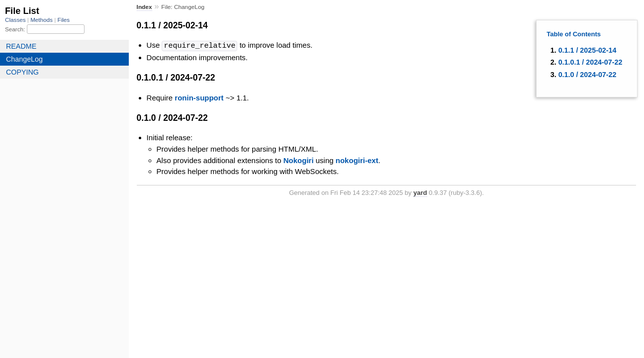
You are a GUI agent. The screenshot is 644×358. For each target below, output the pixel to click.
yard (420, 192)
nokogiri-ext (357, 160)
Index (144, 7)
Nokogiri (299, 160)
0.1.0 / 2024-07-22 (588, 75)
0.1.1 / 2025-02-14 (588, 50)
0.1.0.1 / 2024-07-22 (591, 62)
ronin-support (199, 97)
